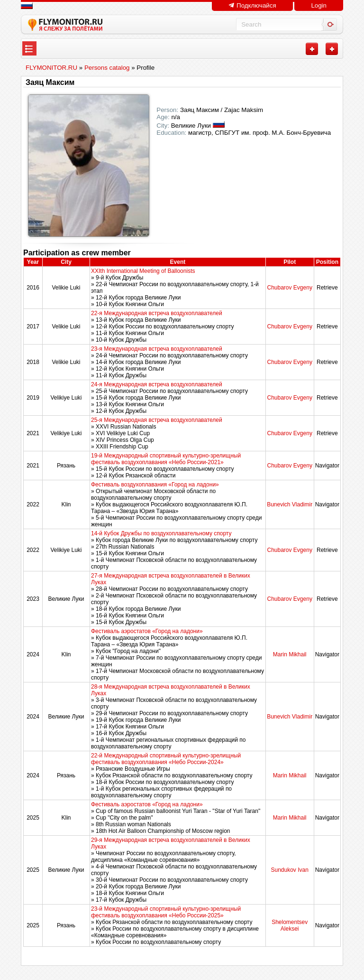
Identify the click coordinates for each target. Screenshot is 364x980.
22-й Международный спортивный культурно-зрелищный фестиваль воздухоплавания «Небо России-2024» (166, 759)
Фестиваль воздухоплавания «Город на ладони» (155, 485)
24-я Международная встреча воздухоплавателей (157, 384)
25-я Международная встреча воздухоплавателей (157, 420)
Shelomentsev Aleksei (290, 925)
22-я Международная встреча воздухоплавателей (157, 313)
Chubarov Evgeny (289, 288)
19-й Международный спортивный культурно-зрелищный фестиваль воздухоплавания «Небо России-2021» (166, 459)
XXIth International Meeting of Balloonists (143, 271)
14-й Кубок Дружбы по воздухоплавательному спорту (161, 533)
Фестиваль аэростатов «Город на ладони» (147, 631)
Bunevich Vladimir (290, 504)
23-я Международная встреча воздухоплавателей (157, 349)
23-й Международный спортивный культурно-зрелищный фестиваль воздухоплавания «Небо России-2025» (166, 912)
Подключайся (252, 5)
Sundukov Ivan (289, 870)
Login (319, 5)
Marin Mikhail (290, 654)
